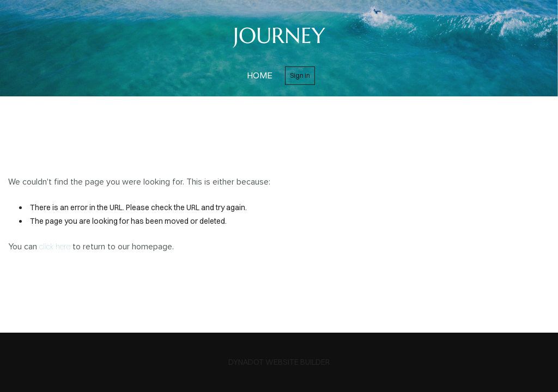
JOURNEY (279, 35)
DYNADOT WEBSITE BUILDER (279, 362)
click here (55, 247)
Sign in (300, 75)
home (260, 75)
